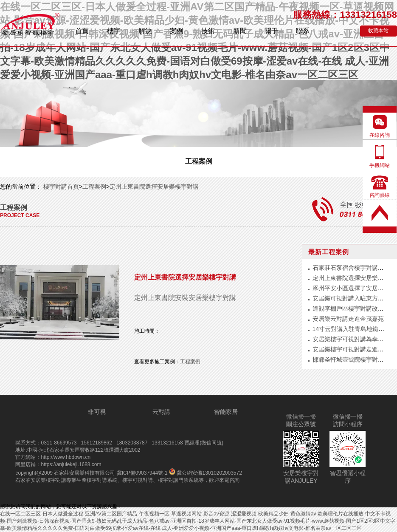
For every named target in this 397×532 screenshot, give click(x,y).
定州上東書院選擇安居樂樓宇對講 (154, 187)
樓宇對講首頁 (60, 187)
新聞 (240, 31)
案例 (177, 31)
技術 (208, 31)
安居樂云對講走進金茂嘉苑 (348, 319)
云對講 (161, 412)
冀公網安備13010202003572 (206, 473)
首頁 (82, 31)
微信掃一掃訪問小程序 (348, 420)
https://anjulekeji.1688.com (71, 464)
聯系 (303, 31)
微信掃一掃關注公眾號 (301, 420)
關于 (271, 31)
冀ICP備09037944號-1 (142, 473)
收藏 (378, 31)
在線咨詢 (380, 135)
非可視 (97, 412)
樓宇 (114, 31)
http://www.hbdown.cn (66, 457)
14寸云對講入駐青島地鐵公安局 (355, 329)
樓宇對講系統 (102, 480)
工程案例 (199, 161)
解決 (145, 31)
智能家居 (226, 412)
